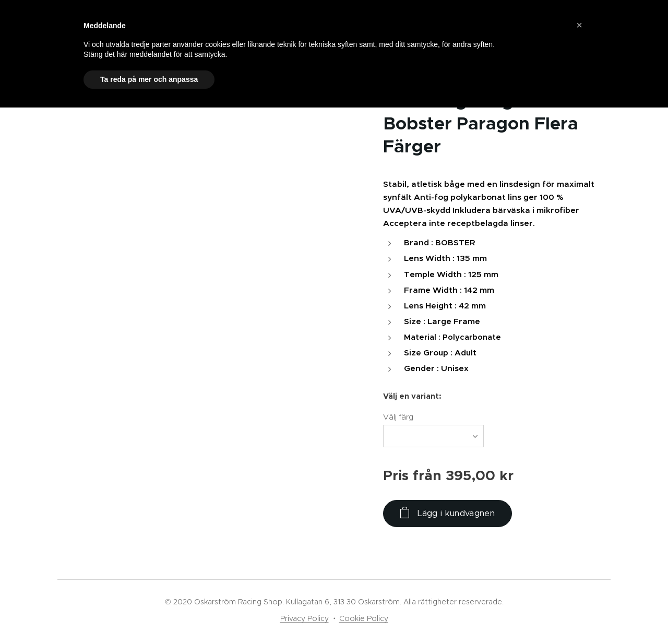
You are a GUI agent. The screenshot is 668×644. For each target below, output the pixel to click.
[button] (579, 25)
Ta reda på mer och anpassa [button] (149, 79)
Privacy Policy (305, 618)
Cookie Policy (364, 618)
